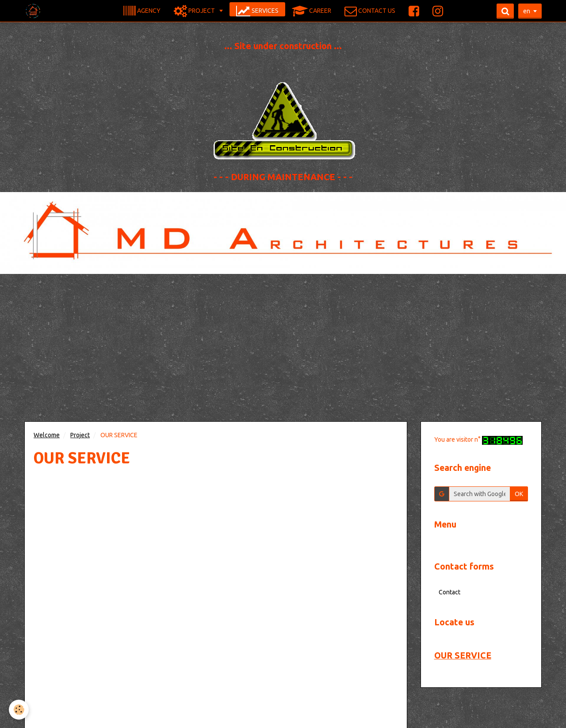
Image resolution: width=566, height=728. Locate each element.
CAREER (312, 11)
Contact (449, 592)
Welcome (47, 435)
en (527, 11)
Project (80, 435)
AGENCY (142, 11)
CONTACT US (370, 11)
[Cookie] (19, 710)
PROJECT (195, 11)
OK (519, 494)
